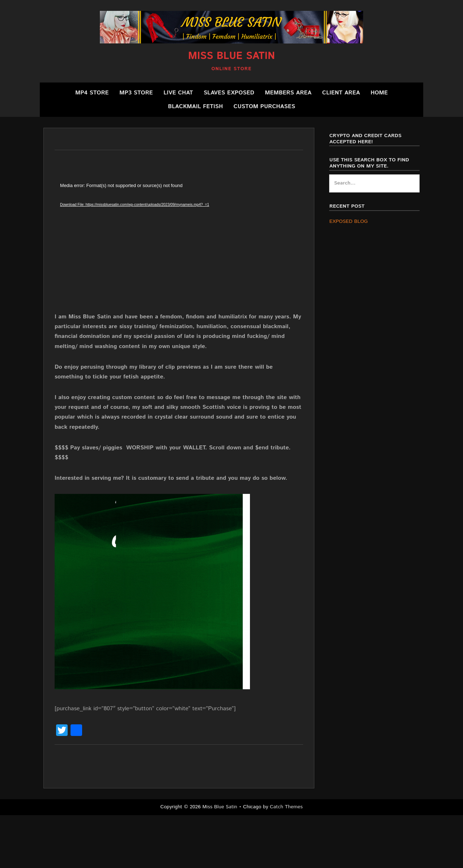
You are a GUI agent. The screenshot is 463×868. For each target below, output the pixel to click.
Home (379, 93)
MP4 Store (92, 93)
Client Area (341, 93)
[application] (170, 247)
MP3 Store (136, 93)
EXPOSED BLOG (348, 221)
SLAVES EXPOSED (229, 93)
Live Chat (178, 93)
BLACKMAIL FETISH (195, 107)
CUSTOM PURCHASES (264, 107)
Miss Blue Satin (231, 56)
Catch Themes (286, 807)
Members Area (288, 93)
